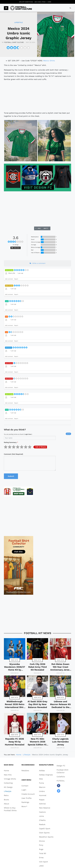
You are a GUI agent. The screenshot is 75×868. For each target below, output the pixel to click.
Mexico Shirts (49, 61)
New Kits (15, 660)
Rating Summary (11, 442)
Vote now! (16, 248)
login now (28, 434)
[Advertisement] (37, 96)
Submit (11, 476)
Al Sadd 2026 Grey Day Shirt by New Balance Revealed (37, 704)
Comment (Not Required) (13, 454)
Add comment (9, 279)
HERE (49, 2)
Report (16, 279)
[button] (6, 8)
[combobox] (70, 8)
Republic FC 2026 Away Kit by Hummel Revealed (15, 742)
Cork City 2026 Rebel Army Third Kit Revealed (37, 667)
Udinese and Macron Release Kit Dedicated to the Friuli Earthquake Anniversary (60, 707)
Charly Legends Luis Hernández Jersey (60, 742)
